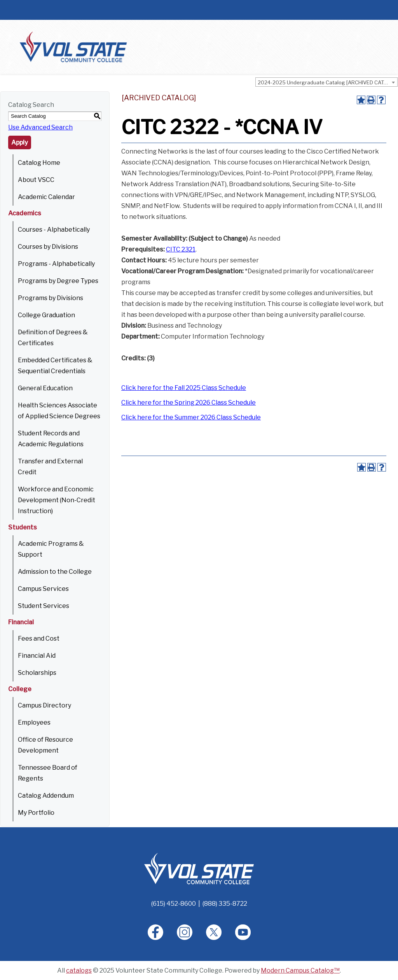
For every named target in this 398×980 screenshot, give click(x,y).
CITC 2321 (181, 249)
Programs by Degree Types (58, 281)
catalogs (79, 970)
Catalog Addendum (46, 796)
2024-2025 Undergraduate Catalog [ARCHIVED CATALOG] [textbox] (327, 82)
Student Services (44, 606)
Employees (34, 722)
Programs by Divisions (51, 298)
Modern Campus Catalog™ (300, 970)
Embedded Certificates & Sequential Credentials (55, 366)
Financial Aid (37, 656)
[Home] (199, 868)
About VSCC (36, 180)
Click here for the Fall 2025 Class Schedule (184, 388)
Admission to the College (55, 572)
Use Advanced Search (40, 127)
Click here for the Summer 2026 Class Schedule (191, 417)
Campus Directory (45, 705)
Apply (20, 142)
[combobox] (326, 82)
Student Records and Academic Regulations (51, 439)
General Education (45, 388)
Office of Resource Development (45, 745)
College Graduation (46, 315)
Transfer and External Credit (50, 467)
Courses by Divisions (48, 247)
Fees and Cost (39, 638)
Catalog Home (39, 163)
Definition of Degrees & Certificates (53, 338)
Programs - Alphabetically (56, 264)
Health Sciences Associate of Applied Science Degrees (59, 411)
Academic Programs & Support (51, 549)
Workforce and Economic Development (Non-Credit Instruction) (57, 500)
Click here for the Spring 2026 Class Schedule (189, 403)
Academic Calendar (46, 197)
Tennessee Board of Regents (48, 773)
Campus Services (43, 589)
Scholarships (37, 673)
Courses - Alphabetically (54, 230)
